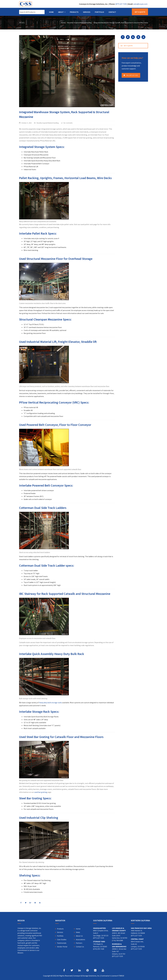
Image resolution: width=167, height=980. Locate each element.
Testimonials (62, 943)
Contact (112, 12)
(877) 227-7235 (121, 4)
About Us (79, 936)
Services (87, 12)
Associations (80, 940)
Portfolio (99, 12)
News (78, 932)
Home (51, 12)
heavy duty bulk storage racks (50, 703)
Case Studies (62, 940)
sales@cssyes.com (140, 4)
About (61, 12)
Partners (79, 943)
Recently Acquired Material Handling (48, 123)
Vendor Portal (62, 947)
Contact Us (80, 947)
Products (74, 12)
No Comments (68, 123)
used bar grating (41, 792)
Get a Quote (140, 12)
